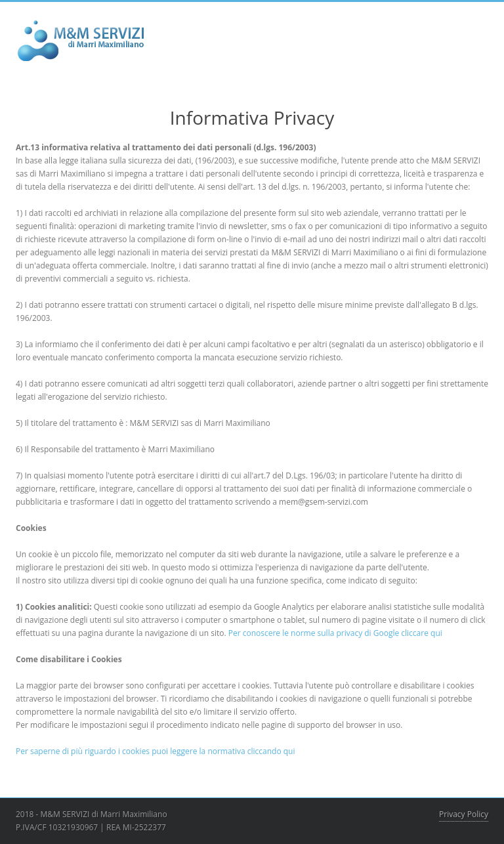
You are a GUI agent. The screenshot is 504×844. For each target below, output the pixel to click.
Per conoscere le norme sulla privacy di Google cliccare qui (335, 633)
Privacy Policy (464, 814)
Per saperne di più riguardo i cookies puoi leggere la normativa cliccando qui (155, 751)
